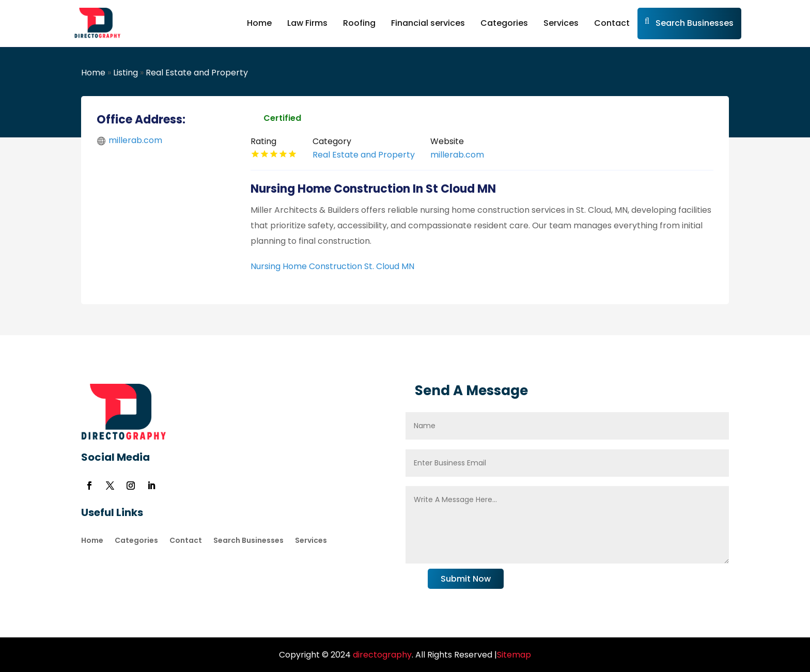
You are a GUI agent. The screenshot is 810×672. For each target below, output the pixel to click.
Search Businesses (695, 23)
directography (381, 655)
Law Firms (307, 23)
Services (561, 23)
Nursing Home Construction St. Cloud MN (332, 266)
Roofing (359, 23)
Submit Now (466, 579)
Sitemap (514, 655)
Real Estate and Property (197, 73)
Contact (612, 23)
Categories (504, 23)
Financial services (428, 23)
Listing (126, 73)
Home (259, 23)
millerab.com (135, 140)
